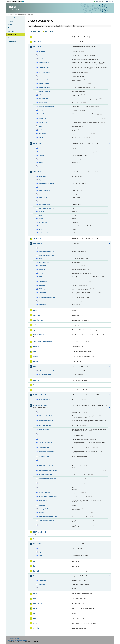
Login (97, 1)
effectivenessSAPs (44, 67)
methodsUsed (43, 95)
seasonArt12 (42, 119)
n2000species (42, 293)
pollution (41, 201)
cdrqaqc (41, 55)
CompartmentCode (44, 456)
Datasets (11, 21)
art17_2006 (37, 143)
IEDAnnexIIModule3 (40, 405)
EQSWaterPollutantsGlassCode (47, 478)
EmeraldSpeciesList (44, 262)
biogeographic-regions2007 (46, 252)
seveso (36, 608)
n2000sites (42, 285)
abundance (42, 248)
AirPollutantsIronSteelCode (46, 421)
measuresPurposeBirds (45, 87)
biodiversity (38, 243)
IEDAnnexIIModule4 (40, 532)
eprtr (35, 330)
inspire (36, 539)
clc (39, 548)
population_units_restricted (46, 208)
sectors (41, 588)
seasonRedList (43, 122)
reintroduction (43, 222)
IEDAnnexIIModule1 (40, 395)
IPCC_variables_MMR (45, 374)
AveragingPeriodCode (45, 425)
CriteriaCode (42, 460)
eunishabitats (42, 266)
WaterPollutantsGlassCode (46, 520)
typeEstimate (42, 134)
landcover (37, 544)
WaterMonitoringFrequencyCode (48, 516)
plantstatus (42, 584)
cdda (35, 310)
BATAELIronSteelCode (45, 434)
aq (34, 37)
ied (34, 390)
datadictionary (38, 320)
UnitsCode (42, 513)
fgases (36, 356)
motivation (42, 269)
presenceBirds (43, 102)
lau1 (35, 561)
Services (11, 38)
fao (34, 352)
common (37, 315)
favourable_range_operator (46, 183)
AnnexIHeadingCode (44, 399)
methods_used (43, 198)
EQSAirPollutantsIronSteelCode (48, 471)
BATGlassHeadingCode (45, 443)
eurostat (36, 347)
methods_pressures (44, 191)
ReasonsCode (43, 500)
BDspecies (42, 51)
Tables (10, 25)
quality (40, 215)
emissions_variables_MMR (46, 371)
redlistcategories (43, 301)
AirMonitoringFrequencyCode (47, 412)
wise (35, 623)
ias (34, 385)
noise (35, 599)
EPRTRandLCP (39, 335)
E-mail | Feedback (14, 638)
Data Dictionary (22, 15)
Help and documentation (15, 18)
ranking (41, 110)
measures (41, 76)
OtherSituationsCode (45, 488)
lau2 (35, 566)
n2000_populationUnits (45, 273)
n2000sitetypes (43, 289)
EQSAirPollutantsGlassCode (47, 466)
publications (38, 604)
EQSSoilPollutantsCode (45, 474)
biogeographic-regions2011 (46, 255)
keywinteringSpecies (44, 72)
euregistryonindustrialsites (43, 342)
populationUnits (43, 99)
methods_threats (43, 194)
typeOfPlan (42, 137)
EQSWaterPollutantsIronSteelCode (48, 483)
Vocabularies (12, 35)
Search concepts (49, 31)
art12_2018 (37, 47)
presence (41, 212)
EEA (16, 1)
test (35, 613)
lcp (34, 576)
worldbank (37, 628)
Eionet (16, 15)
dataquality (42, 259)
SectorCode (42, 505)
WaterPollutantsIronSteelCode (47, 525)
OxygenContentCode (44, 493)
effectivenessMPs (44, 63)
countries (41, 59)
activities (41, 148)
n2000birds (42, 277)
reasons (41, 162)
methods (41, 159)
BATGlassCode (43, 439)
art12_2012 (37, 42)
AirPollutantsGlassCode (45, 416)
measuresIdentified (44, 80)
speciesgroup (42, 305)
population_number (44, 205)
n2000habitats (43, 282)
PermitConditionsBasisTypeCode (48, 496)
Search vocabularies (35, 31)
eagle (40, 552)
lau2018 (36, 571)
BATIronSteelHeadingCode (46, 451)
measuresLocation (44, 84)
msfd (35, 594)
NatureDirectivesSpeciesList (47, 297)
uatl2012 (41, 556)
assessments (42, 176)
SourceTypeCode (43, 509)
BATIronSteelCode (44, 448)
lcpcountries (42, 581)
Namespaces (12, 41)
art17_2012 (37, 172)
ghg (35, 366)
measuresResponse (44, 91)
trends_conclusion (44, 233)
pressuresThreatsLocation (46, 106)
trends (40, 130)
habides (36, 380)
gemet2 (36, 361)
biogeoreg (41, 180)
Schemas (11, 31)
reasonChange (43, 114)
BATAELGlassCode (44, 429)
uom (35, 618)
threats (41, 126)
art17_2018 (37, 238)
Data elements (13, 28)
